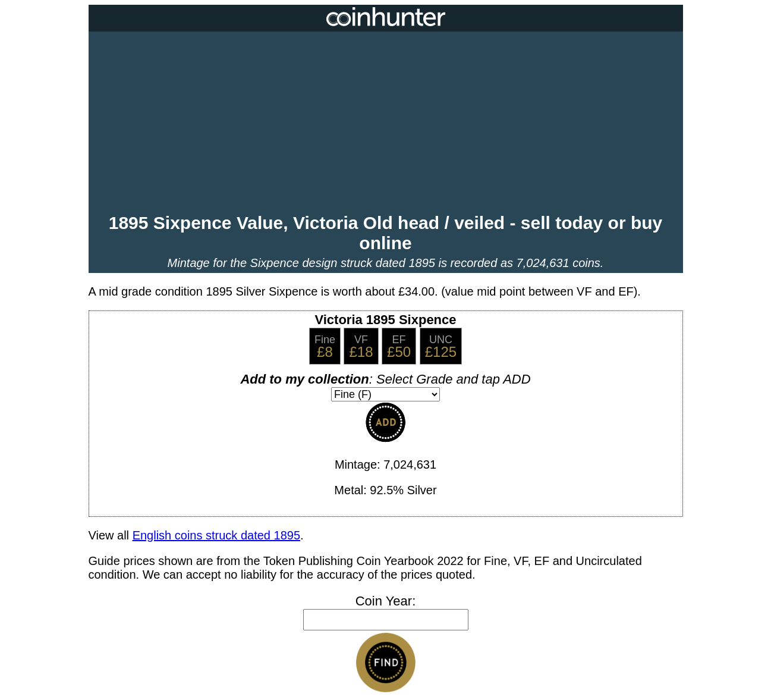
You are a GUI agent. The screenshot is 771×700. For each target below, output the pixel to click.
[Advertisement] (386, 124)
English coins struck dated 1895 (216, 535)
